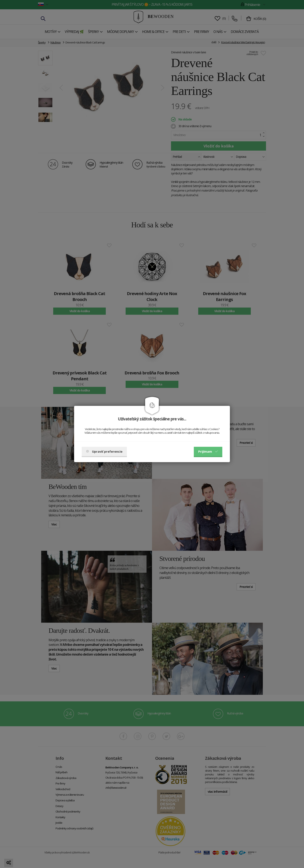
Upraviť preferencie (104, 451)
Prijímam (208, 451)
